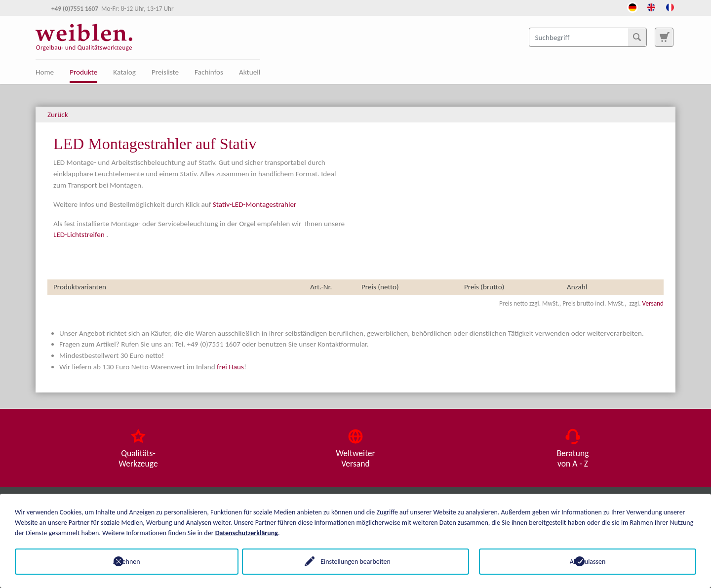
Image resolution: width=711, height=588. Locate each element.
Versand (653, 303)
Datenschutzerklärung (247, 533)
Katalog (124, 72)
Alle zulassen (588, 562)
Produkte (83, 72)
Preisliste (165, 72)
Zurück (58, 115)
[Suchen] (637, 37)
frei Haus (230, 367)
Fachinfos (209, 72)
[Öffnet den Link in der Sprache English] (651, 6)
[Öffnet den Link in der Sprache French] (670, 6)
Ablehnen (124, 562)
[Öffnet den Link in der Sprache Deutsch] (632, 6)
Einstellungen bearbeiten (355, 562)
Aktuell (250, 72)
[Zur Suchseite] (664, 37)
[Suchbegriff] (588, 37)
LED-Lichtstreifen (79, 235)
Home (45, 72)
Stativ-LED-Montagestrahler (255, 204)
